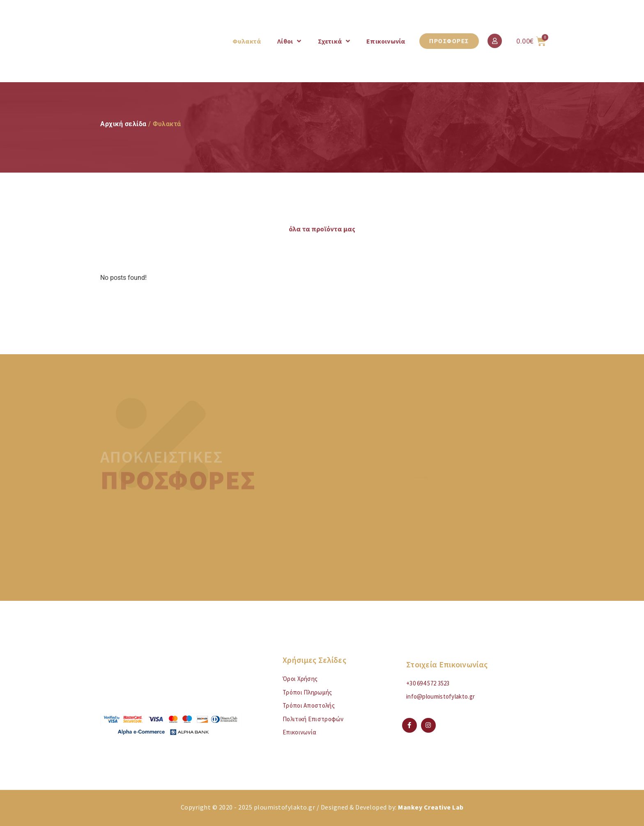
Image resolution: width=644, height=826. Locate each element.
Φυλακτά (247, 41)
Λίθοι (289, 41)
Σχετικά (334, 41)
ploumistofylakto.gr (285, 807)
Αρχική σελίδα (123, 124)
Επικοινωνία (386, 41)
